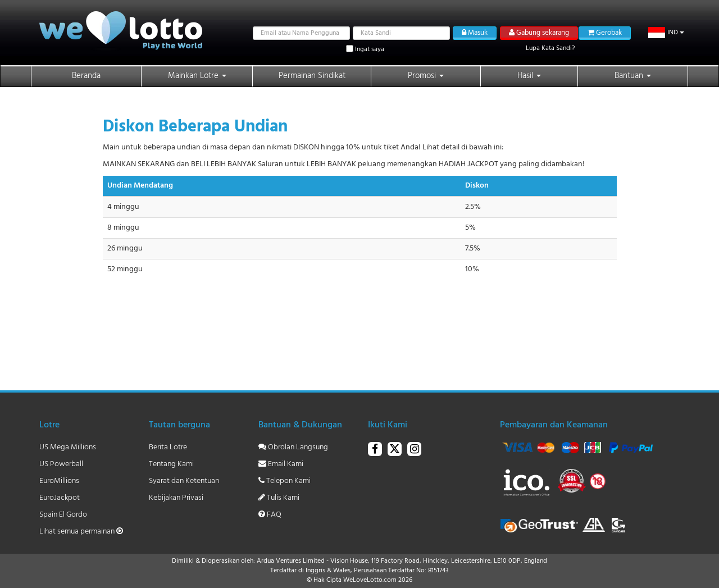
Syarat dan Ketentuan (184, 481)
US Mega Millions (68, 447)
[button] (667, 33)
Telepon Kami (285, 481)
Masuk (475, 33)
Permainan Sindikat (312, 76)
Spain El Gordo (63, 515)
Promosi (426, 76)
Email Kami (281, 464)
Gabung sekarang (539, 33)
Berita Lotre (168, 447)
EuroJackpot (60, 498)
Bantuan (633, 76)
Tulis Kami (279, 498)
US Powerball (61, 464)
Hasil (529, 76)
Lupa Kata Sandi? (550, 48)
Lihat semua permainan (81, 532)
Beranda (86, 76)
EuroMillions (59, 481)
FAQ (270, 515)
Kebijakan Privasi (176, 498)
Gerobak (605, 33)
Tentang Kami (171, 464)
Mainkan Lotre (197, 76)
